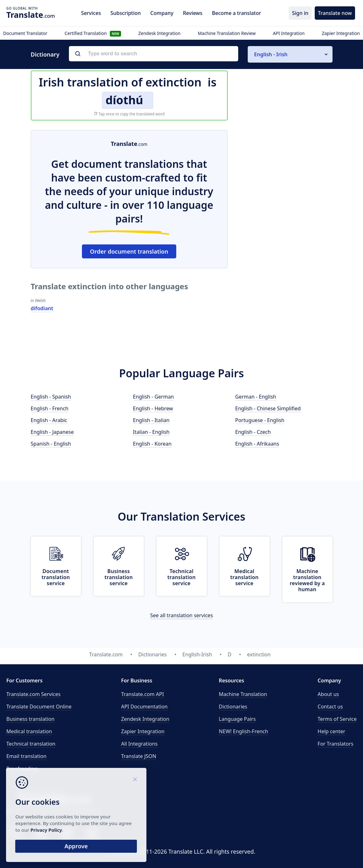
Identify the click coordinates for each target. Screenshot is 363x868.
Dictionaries (233, 707)
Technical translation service (181, 577)
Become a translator (236, 13)
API (142, 694)
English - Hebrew (153, 408)
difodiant (42, 308)
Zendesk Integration (160, 33)
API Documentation (144, 707)
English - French (50, 408)
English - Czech (253, 432)
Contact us (330, 707)
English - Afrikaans (257, 444)
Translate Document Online (39, 707)
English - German (154, 397)
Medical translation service (244, 577)
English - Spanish (51, 397)
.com (31, 15)
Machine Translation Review (227, 33)
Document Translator (25, 33)
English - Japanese (52, 432)
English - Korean (152, 444)
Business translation (30, 719)
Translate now (335, 13)
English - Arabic (49, 420)
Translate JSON (139, 756)
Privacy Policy (61, 829)
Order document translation (129, 251)
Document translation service (56, 577)
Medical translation (29, 731)
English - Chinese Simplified (268, 408)
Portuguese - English (260, 420)
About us (328, 694)
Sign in (300, 13)
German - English (256, 397)
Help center (331, 731)
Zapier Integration (341, 33)
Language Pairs (237, 719)
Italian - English (151, 432)
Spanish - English (51, 444)
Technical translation (31, 744)
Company (162, 13)
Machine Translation (243, 694)
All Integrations (139, 744)
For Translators (336, 744)
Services (91, 13)
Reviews (193, 13)
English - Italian (151, 420)
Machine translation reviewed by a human (307, 580)
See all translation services (182, 615)
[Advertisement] (285, 170)
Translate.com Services (34, 694)
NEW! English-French (243, 731)
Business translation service (119, 577)
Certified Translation (93, 33)
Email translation (26, 756)
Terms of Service (337, 719)
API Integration (289, 33)
